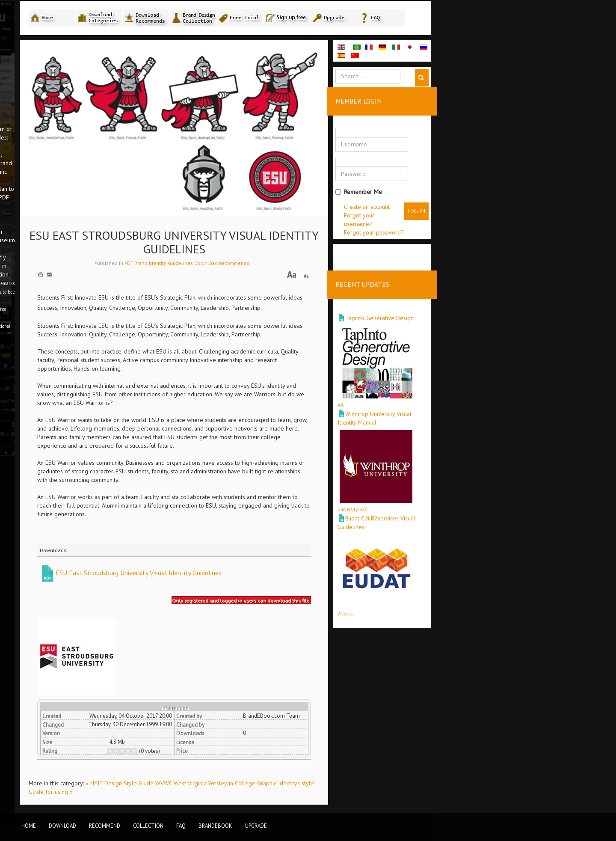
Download (62, 826)
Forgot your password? (480, 236)
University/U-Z (458, 505)
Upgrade (256, 826)
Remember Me (464, 195)
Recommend (105, 826)
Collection (148, 826)
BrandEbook (215, 826)
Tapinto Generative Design (485, 314)
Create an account (472, 210)
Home (29, 826)
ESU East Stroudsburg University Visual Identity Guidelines (244, 576)
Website (451, 609)
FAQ (181, 826)
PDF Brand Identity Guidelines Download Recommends (293, 267)
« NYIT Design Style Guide (226, 787)
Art (446, 401)
